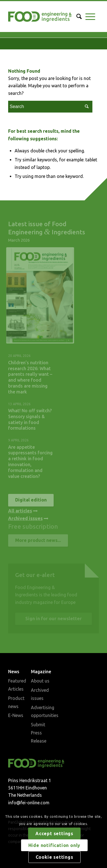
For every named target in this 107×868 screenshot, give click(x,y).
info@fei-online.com (29, 803)
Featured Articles (17, 685)
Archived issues (40, 694)
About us (40, 681)
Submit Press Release (39, 733)
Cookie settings (54, 857)
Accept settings (54, 833)
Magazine (41, 672)
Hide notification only (54, 845)
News (14, 672)
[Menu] (90, 17)
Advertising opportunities (42, 712)
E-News (16, 715)
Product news (16, 702)
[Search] (77, 17)
